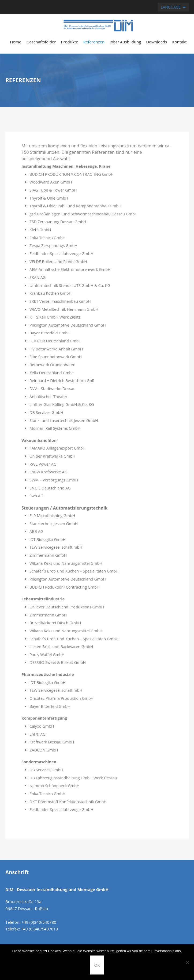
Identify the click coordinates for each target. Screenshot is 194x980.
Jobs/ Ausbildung (125, 42)
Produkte (69, 42)
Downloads (156, 42)
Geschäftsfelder (41, 42)
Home (16, 42)
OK (97, 965)
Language (171, 7)
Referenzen (94, 42)
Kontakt (179, 42)
